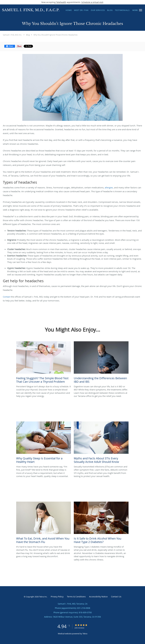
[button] (141, 10)
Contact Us (116, 597)
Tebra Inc (43, 597)
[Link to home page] (30, 10)
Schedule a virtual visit (92, 2)
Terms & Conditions (76, 597)
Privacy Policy (57, 597)
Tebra (85, 634)
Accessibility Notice (98, 597)
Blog (28, 35)
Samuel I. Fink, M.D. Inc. (12, 35)
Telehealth (61, 2)
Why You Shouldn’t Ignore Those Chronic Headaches (56, 35)
